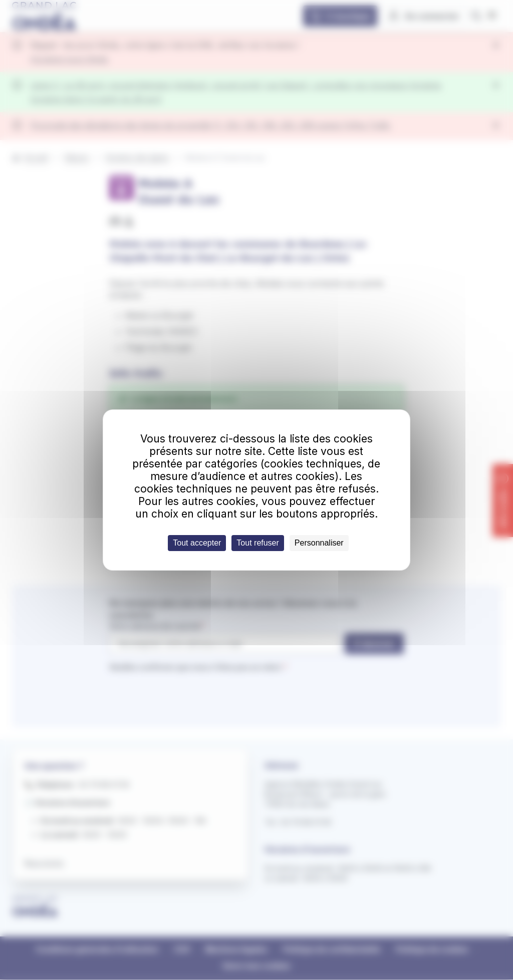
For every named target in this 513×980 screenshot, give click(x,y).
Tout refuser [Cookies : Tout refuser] (258, 543)
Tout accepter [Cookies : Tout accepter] (197, 543)
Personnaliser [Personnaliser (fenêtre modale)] (319, 543)
